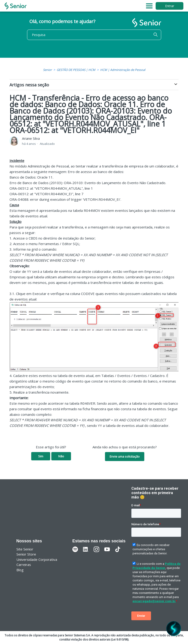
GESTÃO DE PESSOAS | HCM (76, 70)
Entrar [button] (170, 6)
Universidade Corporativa (37, 559)
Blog (20, 570)
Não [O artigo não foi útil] (61, 456)
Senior (47, 70)
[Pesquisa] (94, 35)
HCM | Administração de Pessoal (123, 70)
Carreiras (24, 565)
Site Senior (25, 549)
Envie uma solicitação (125, 456)
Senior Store (26, 554)
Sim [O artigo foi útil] (41, 456)
